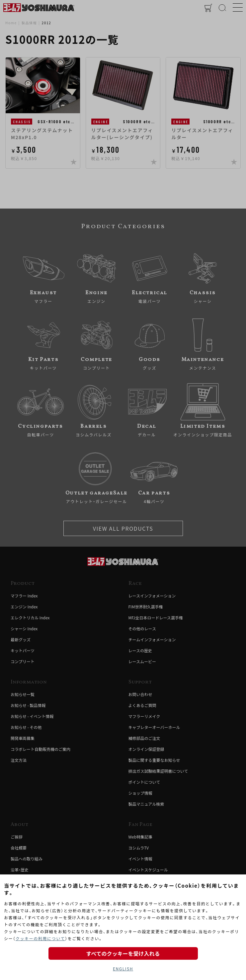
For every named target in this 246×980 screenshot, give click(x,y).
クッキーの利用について (40, 938)
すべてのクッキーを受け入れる (123, 953)
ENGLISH (123, 969)
